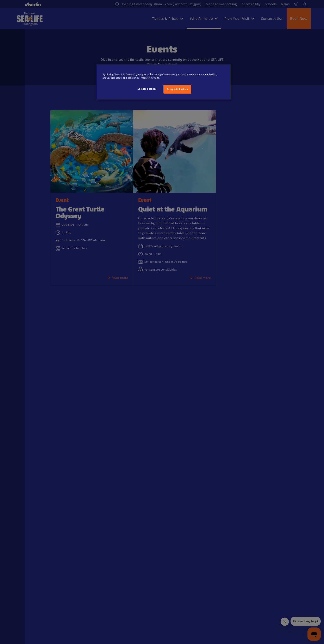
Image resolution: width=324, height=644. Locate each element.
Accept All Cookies (177, 89)
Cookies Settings (147, 89)
